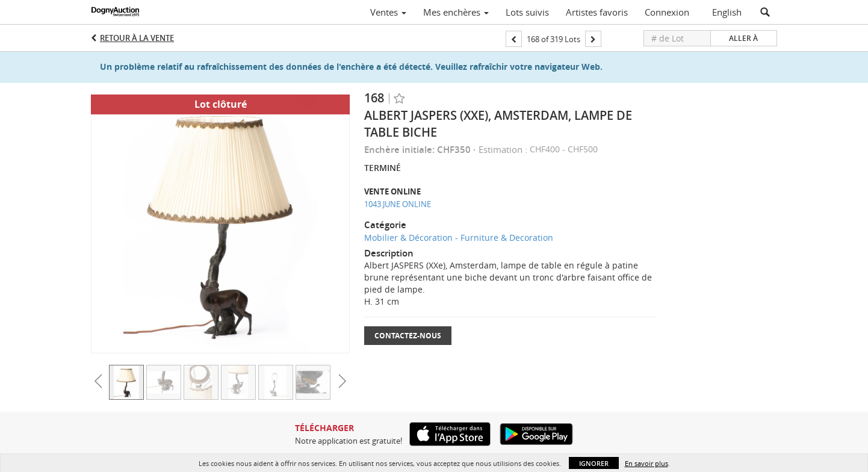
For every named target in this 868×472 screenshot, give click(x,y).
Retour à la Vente (137, 38)
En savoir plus (646, 463)
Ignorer (594, 463)
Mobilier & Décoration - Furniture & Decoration (459, 238)
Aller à (743, 38)
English (727, 12)
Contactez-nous (408, 336)
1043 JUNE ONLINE (398, 204)
